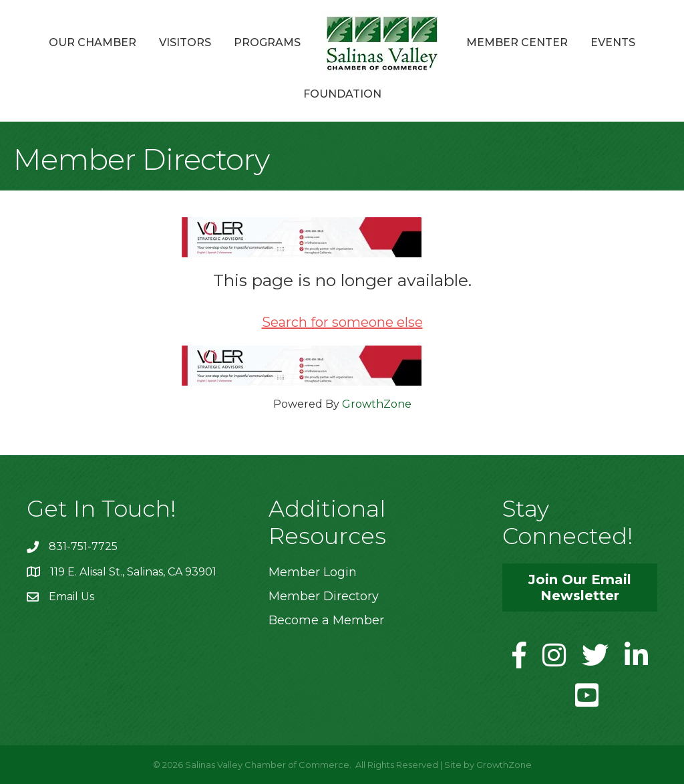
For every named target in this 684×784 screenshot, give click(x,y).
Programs (267, 42)
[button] (580, 587)
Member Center (517, 42)
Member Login (313, 572)
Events (613, 42)
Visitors (185, 42)
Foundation (342, 94)
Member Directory (324, 596)
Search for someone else (342, 322)
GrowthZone (377, 404)
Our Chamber (93, 42)
